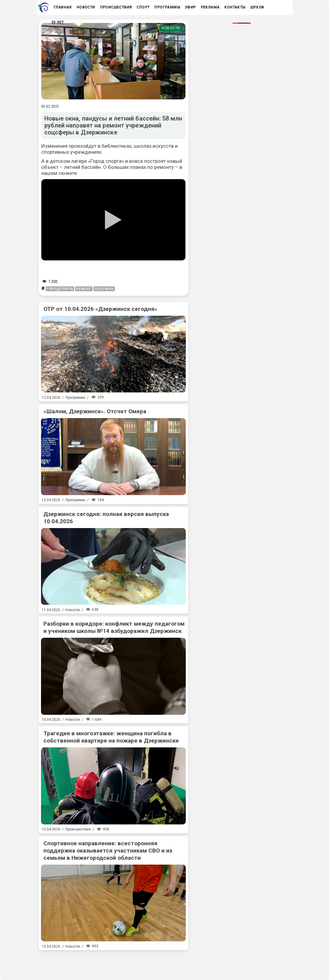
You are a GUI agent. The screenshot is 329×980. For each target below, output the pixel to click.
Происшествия (78, 829)
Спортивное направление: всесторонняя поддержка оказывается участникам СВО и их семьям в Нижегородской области (108, 851)
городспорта (60, 289)
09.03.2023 (50, 106)
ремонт (84, 289)
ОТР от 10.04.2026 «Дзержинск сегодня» (100, 309)
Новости (171, 28)
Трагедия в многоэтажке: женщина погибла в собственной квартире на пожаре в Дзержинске (111, 737)
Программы (75, 398)
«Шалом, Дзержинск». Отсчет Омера (95, 411)
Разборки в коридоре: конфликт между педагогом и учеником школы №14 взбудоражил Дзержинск (114, 627)
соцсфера (104, 289)
